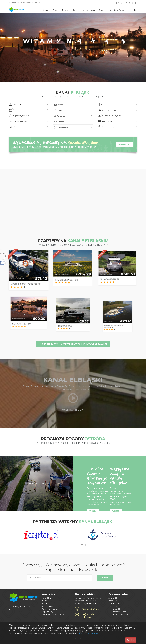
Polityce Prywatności (89, 633)
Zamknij (131, 640)
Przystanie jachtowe (28, 116)
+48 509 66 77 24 (90, 609)
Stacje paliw (28, 127)
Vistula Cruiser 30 (115, 603)
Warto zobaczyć (117, 127)
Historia (73, 122)
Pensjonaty (73, 116)
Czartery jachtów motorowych (54, 614)
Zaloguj (120, 3)
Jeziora (66, 10)
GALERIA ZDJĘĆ (36, 484)
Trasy (57, 10)
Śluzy (28, 110)
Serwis (117, 105)
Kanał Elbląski (17, 10)
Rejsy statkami (117, 121)
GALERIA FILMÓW (73, 410)
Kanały (77, 10)
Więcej (124, 10)
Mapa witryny (47, 612)
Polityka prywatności (50, 609)
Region (47, 10)
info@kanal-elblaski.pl (87, 616)
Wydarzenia (124, 144)
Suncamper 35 (114, 609)
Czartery (114, 10)
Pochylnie (28, 105)
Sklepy (73, 105)
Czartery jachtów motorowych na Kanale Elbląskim (73, 344)
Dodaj (105, 578)
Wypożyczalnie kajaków (117, 116)
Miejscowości (90, 10)
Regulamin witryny (50, 606)
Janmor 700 (113, 598)
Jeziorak (45, 601)
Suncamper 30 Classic (117, 612)
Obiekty (104, 10)
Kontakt (45, 603)
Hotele (73, 110)
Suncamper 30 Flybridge (118, 614)
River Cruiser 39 (115, 606)
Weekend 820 (114, 601)
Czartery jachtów (117, 111)
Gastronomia (73, 128)
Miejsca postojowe (28, 121)
